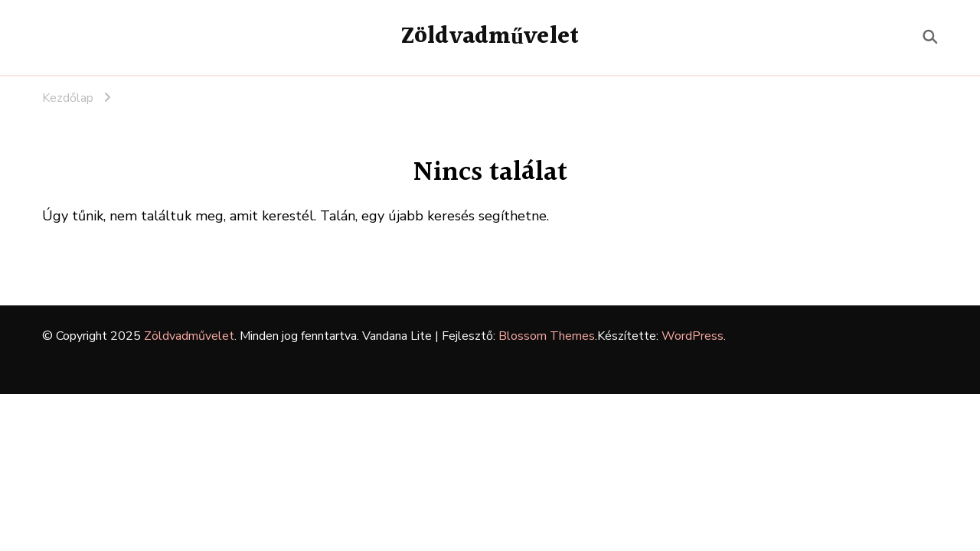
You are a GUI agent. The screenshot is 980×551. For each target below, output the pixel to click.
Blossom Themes (547, 336)
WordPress (693, 336)
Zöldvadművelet (490, 37)
